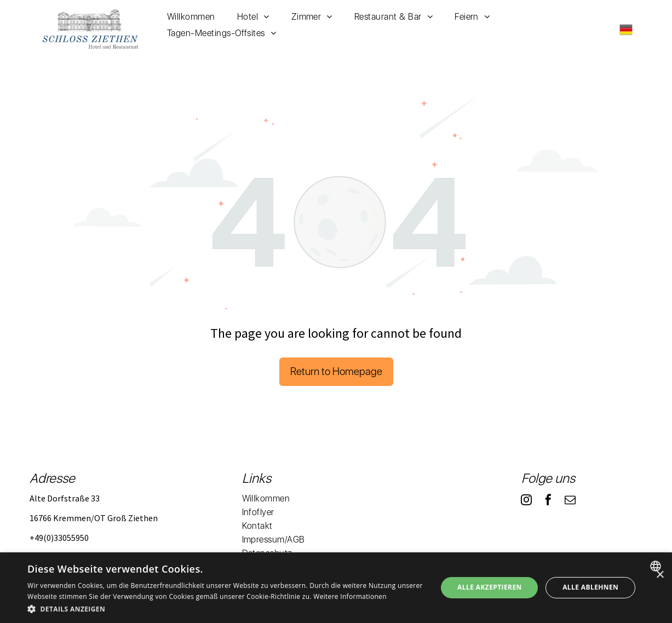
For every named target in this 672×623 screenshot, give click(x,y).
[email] (570, 501)
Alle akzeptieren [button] (490, 587)
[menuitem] (191, 17)
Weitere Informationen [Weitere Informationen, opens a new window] (350, 596)
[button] (226, 608)
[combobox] (657, 566)
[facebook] (548, 501)
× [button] (660, 575)
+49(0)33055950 (59, 538)
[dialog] (336, 588)
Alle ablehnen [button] (590, 587)
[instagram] (526, 501)
